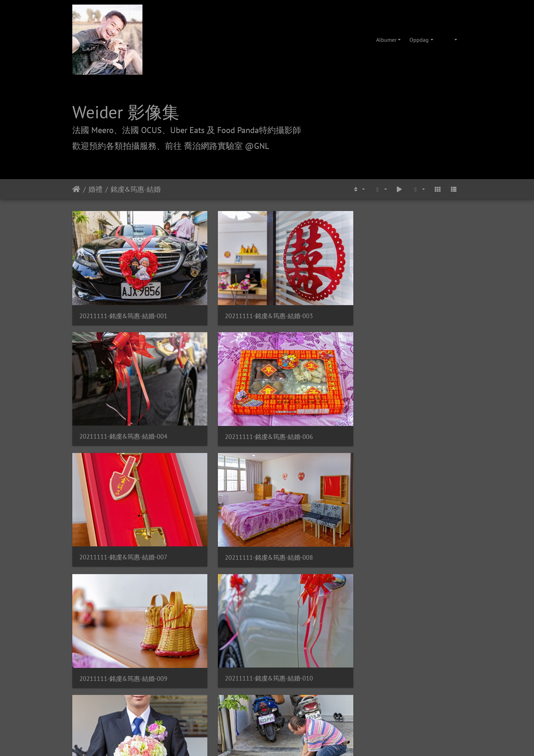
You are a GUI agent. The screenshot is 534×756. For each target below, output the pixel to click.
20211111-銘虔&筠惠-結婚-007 (117, 373)
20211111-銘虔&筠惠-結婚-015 (217, 462)
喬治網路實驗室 (247, 654)
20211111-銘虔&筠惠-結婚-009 (317, 373)
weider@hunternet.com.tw (267, 713)
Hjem (76, 189)
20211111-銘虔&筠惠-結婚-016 (317, 462)
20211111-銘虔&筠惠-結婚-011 (117, 462)
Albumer (386, 40)
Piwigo (279, 614)
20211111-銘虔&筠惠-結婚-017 (417, 462)
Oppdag (419, 40)
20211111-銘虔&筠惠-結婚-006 (417, 284)
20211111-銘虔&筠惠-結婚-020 (317, 551)
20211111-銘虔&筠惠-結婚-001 (117, 284)
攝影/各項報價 (289, 654)
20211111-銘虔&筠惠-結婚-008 (217, 373)
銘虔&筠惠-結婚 (136, 189)
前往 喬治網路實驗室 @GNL (217, 146)
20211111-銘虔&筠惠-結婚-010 (417, 373)
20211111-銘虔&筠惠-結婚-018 (117, 551)
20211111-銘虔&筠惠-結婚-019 (217, 551)
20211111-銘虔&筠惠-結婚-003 (217, 284)
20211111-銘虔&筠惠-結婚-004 (317, 284)
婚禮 (95, 189)
